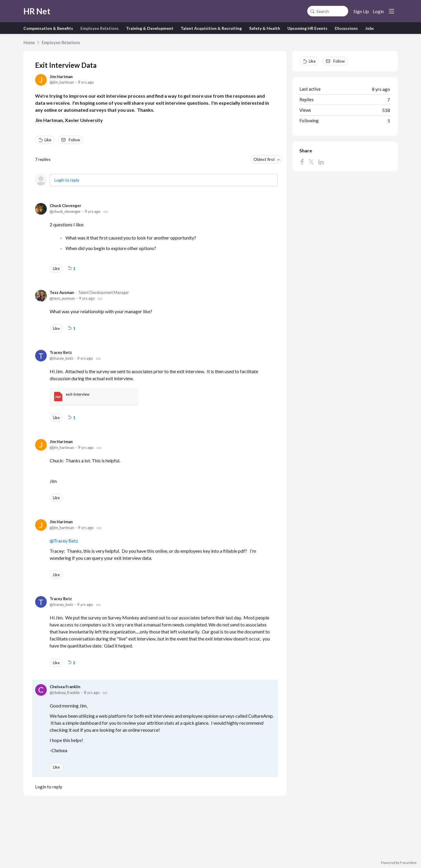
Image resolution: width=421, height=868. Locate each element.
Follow (74, 140)
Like (48, 140)
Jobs (370, 28)
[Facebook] (302, 162)
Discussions (346, 28)
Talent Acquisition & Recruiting (211, 28)
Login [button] (378, 11)
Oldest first (264, 159)
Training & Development (150, 28)
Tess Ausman (62, 292)
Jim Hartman (61, 77)
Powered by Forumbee (399, 863)
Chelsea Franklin (65, 687)
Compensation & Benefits (48, 28)
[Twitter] (311, 162)
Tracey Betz (61, 352)
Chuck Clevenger (65, 206)
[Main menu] (391, 11)
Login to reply (67, 180)
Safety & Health (265, 28)
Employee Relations (100, 28)
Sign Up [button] (361, 11)
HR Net (37, 11)
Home (29, 42)
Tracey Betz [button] (66, 541)
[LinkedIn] (321, 162)
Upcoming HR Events (307, 28)
